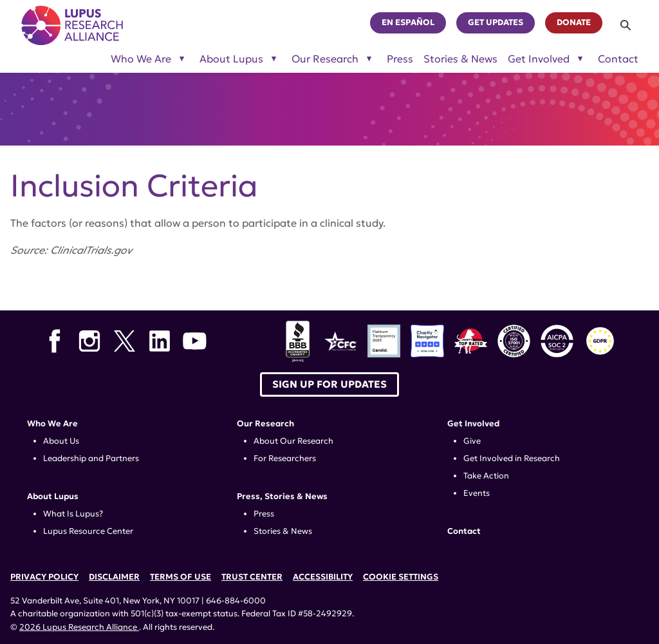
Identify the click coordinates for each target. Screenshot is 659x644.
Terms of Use (181, 577)
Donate (574, 23)
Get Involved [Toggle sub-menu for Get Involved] (539, 59)
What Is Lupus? (73, 514)
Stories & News (460, 59)
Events (477, 493)
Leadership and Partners (91, 459)
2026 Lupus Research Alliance (79, 627)
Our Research (265, 424)
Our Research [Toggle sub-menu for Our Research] (325, 59)
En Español (408, 23)
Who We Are (52, 424)
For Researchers (285, 459)
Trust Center (252, 577)
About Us (61, 441)
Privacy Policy (44, 577)
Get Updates (496, 23)
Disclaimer (114, 577)
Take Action (486, 476)
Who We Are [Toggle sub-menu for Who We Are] (141, 59)
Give (472, 441)
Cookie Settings (401, 577)
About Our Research (293, 441)
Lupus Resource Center (88, 531)
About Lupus (53, 497)
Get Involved (473, 424)
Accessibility (323, 577)
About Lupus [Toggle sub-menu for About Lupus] (231, 59)
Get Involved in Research (512, 459)
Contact (618, 59)
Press (400, 59)
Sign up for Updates (329, 384)
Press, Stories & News (282, 497)
